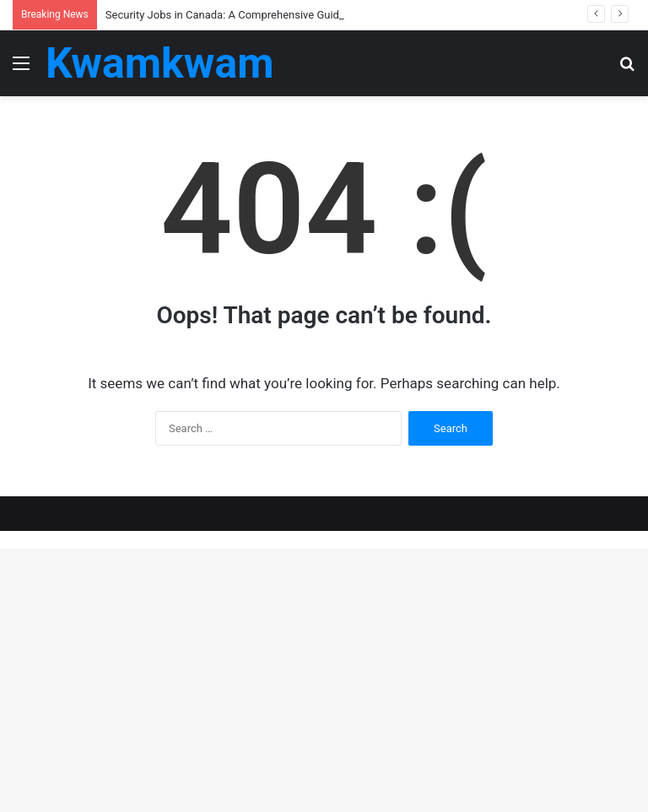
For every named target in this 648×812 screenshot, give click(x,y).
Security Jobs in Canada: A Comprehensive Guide (225, 15)
